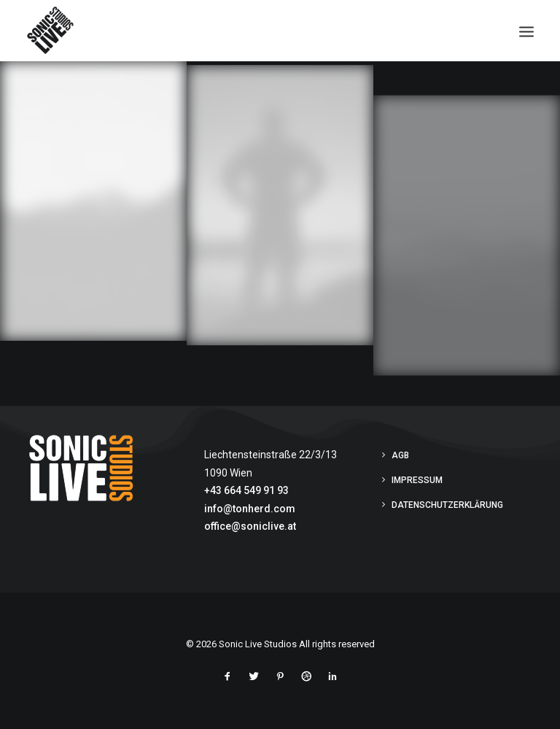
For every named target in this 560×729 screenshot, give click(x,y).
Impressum (417, 480)
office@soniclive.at (250, 526)
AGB (400, 455)
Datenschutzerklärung (447, 505)
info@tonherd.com (250, 509)
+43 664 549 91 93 (246, 490)
